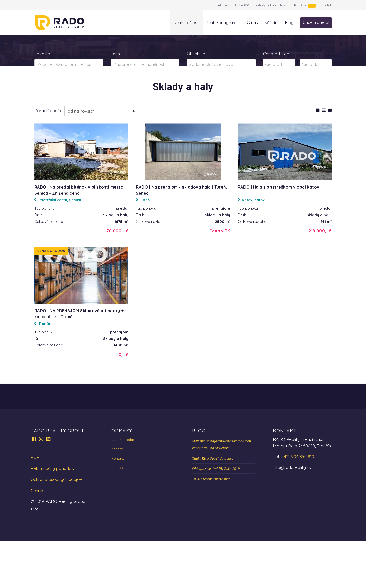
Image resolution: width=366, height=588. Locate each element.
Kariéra (300, 5)
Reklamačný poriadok (52, 515)
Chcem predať (316, 22)
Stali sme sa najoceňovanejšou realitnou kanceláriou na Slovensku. (221, 491)
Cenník (37, 537)
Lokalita (42, 54)
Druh (115, 54)
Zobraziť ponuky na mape (221, 84)
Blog (289, 23)
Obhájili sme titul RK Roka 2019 (216, 515)
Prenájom (84, 84)
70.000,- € (117, 278)
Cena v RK (220, 278)
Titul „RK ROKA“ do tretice (213, 505)
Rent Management (223, 23)
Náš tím (271, 23)
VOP (35, 504)
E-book (117, 514)
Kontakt (327, 5)
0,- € (124, 401)
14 (312, 5)
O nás (252, 23)
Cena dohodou (51, 297)
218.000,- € (320, 278)
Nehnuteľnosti (187, 23)
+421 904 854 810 (236, 5)
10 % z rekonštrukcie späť (211, 526)
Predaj (50, 84)
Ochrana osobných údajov (56, 526)
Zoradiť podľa (48, 157)
